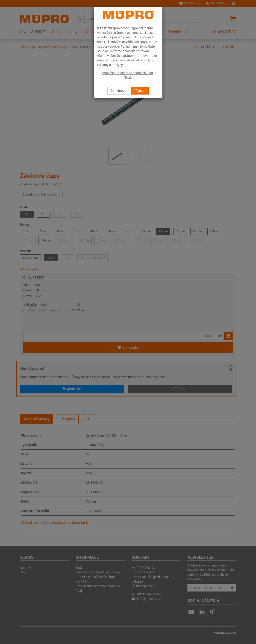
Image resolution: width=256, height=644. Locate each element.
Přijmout (140, 91)
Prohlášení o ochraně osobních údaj (127, 73)
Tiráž (128, 78)
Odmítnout (118, 91)
